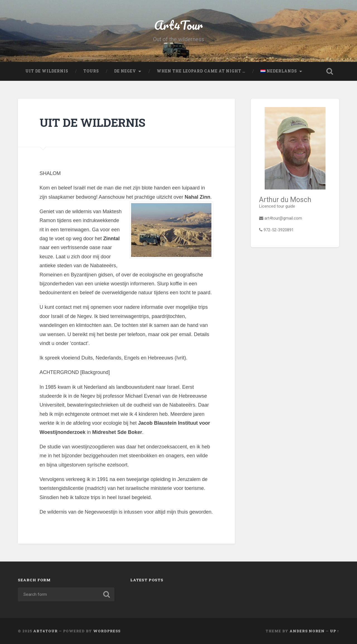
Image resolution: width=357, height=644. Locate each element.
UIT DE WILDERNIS (47, 71)
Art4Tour (178, 25)
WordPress (107, 631)
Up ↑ (335, 631)
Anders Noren (307, 631)
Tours (91, 71)
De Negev (125, 71)
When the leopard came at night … (201, 71)
